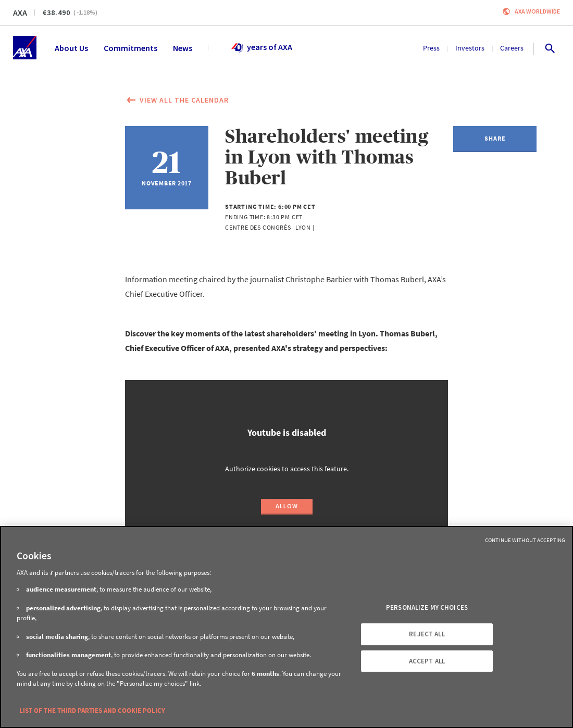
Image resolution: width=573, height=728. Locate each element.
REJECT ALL (427, 634)
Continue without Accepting (525, 540)
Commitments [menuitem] (130, 48)
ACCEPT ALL (427, 661)
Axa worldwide (537, 11)
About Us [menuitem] (71, 48)
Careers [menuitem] (512, 48)
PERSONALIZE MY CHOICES (427, 608)
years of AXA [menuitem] (261, 48)
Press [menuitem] (431, 48)
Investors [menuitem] (470, 48)
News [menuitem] (183, 48)
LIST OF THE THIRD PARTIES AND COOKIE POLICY (92, 711)
